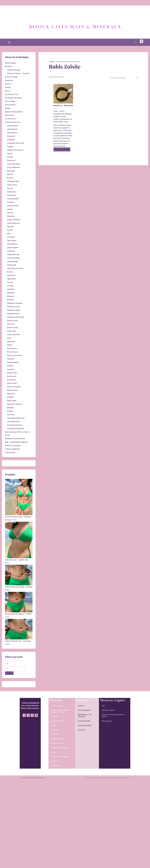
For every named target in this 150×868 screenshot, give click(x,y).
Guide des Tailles (84, 721)
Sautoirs (8, 84)
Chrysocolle (11, 192)
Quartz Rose (11, 380)
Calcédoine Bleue (13, 181)
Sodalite (10, 411)
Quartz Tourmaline (14, 387)
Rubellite (10, 397)
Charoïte (10, 188)
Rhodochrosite (12, 390)
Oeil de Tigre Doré (13, 334)
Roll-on (8, 91)
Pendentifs (9, 80)
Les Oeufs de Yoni (11, 94)
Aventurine (11, 160)
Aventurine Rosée (13, 164)
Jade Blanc (11, 237)
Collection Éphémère (13, 449)
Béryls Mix (11, 171)
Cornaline (11, 202)
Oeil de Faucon (12, 320)
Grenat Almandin (13, 220)
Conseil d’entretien (85, 725)
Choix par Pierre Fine (13, 122)
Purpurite (10, 369)
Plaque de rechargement (14, 112)
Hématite (10, 226)
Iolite (9, 233)
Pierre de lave (12, 348)
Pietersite (10, 359)
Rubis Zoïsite (12, 401)
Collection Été (10, 452)
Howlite (10, 230)
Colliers (8, 87)
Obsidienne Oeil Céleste (16, 317)
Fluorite (10, 213)
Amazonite (11, 136)
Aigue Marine (12, 133)
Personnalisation (84, 710)
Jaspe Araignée (13, 247)
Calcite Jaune (12, 185)
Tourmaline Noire (13, 421)
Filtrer (9, 673)
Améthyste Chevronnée (16, 143)
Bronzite (10, 178)
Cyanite (10, 209)
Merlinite (10, 300)
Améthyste (11, 139)
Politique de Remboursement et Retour (113, 715)
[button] (141, 41)
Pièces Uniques (11, 63)
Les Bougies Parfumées (13, 98)
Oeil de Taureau (13, 327)
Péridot (10, 345)
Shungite (10, 408)
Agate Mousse (12, 129)
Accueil (52, 62)
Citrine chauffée (13, 199)
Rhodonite (11, 394)
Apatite (10, 153)
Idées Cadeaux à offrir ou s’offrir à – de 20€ (61, 711)
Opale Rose (11, 341)
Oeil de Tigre (12, 331)
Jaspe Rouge (12, 265)
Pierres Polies (10, 101)
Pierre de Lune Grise (14, 355)
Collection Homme (14, 70)
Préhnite (10, 366)
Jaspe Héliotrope (13, 254)
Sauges (8, 108)
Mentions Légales (108, 710)
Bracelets (8, 66)
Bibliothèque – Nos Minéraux (85, 715)
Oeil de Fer (11, 324)
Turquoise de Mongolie (15, 428)
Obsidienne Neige (13, 310)
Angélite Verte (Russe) (15, 150)
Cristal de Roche (13, 206)
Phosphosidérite (13, 362)
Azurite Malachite (14, 167)
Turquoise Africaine (14, 425)
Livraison (81, 730)
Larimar (10, 282)
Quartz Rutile (12, 383)
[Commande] (124, 78)
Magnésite (11, 293)
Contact (81, 706)
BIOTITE (10, 174)
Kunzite (10, 272)
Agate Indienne (13, 126)
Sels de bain (9, 115)
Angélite (10, 146)
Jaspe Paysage (12, 261)
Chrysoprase (12, 195)
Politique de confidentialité (15, 438)
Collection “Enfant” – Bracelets (18, 73)
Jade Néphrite (12, 244)
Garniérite (11, 216)
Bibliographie (107, 721)
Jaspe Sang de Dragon (15, 268)
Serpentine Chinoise (14, 404)
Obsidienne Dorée (13, 307)
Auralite (10, 157)
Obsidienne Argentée (15, 303)
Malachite (11, 296)
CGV (103, 706)
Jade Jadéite (12, 240)
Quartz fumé (12, 376)
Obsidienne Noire (13, 314)
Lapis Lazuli (11, 279)
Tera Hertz (11, 414)
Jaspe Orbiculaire (13, 258)
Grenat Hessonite (13, 223)
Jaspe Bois (11, 251)
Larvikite (10, 286)
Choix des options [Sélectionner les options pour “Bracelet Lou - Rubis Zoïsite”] (62, 149)
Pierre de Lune (12, 352)
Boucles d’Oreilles (11, 77)
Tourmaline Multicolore (16, 418)
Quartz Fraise (12, 373)
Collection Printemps (13, 445)
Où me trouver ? (11, 119)
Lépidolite (11, 289)
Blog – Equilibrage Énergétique (16, 442)
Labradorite (11, 275)
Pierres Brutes (10, 105)
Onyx (9, 338)
